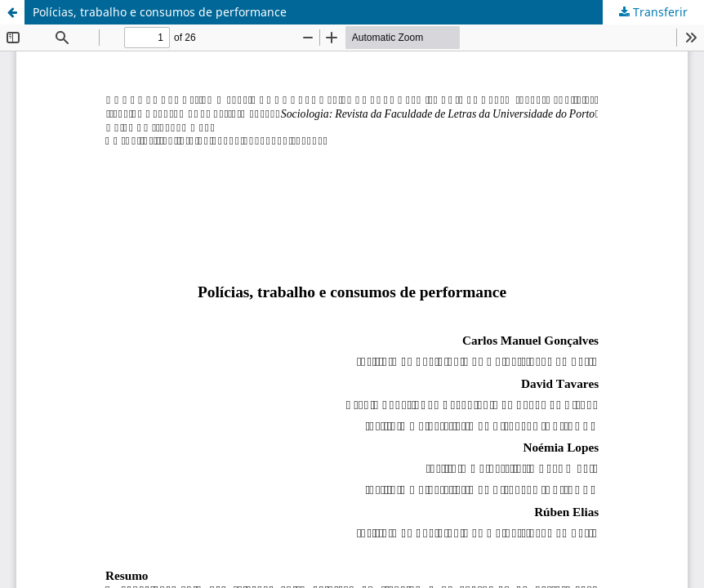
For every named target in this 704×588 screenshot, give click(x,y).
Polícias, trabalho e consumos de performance (160, 12)
